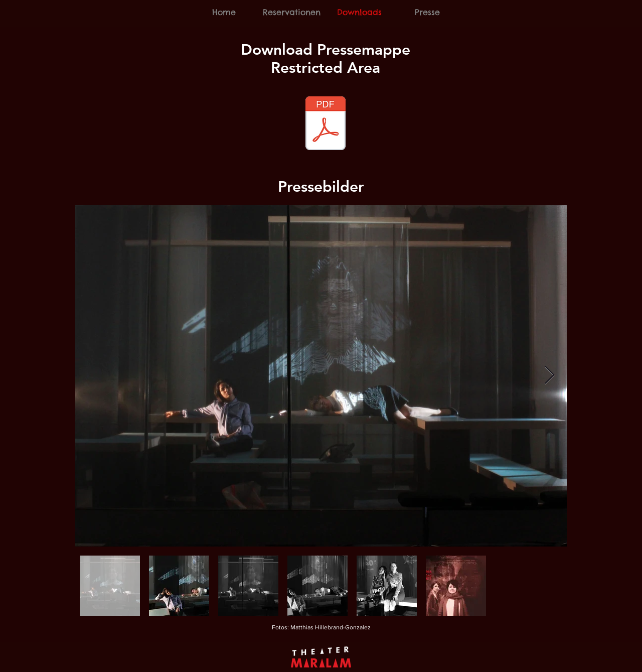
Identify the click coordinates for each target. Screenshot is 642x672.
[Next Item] (549, 376)
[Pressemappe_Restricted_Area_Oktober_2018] (326, 124)
